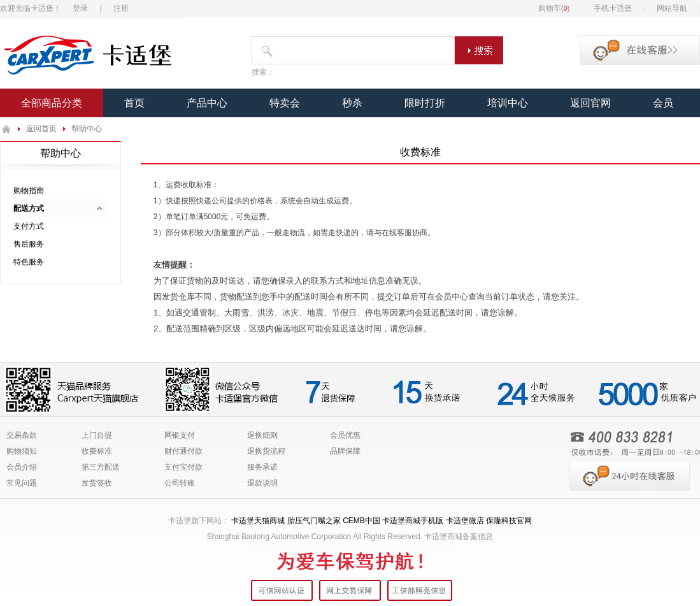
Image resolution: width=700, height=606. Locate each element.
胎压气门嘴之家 (314, 521)
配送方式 (29, 208)
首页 (134, 103)
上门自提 (97, 435)
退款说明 (262, 483)
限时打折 (425, 103)
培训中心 (508, 103)
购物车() (554, 8)
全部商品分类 (52, 103)
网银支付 (180, 435)
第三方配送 (101, 467)
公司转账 (180, 483)
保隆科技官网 (509, 521)
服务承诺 (262, 467)
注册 (121, 8)
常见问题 (22, 483)
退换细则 (262, 435)
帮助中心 (87, 129)
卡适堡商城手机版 (413, 521)
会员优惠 (345, 435)
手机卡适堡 (613, 8)
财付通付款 (183, 451)
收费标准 (97, 451)
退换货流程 (266, 451)
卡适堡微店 (465, 521)
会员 (663, 103)
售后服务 (29, 244)
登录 (80, 8)
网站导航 (672, 8)
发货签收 (97, 483)
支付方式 (29, 226)
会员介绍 (22, 467)
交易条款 (22, 435)
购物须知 (22, 451)
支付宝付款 (183, 467)
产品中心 (207, 103)
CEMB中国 (361, 521)
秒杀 (352, 103)
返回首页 (41, 129)
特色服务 (29, 262)
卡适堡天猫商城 (258, 521)
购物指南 (29, 191)
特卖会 (285, 103)
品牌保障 (345, 451)
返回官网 (590, 103)
